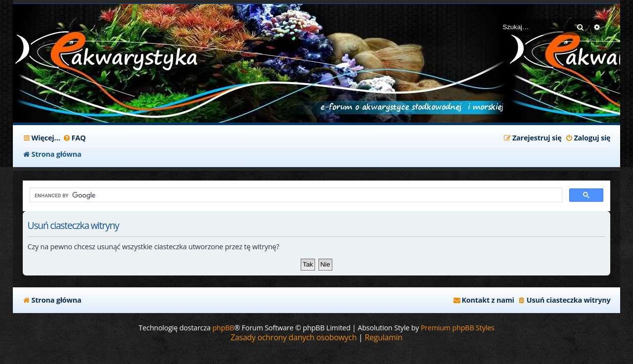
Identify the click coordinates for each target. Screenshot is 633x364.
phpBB (223, 328)
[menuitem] (74, 138)
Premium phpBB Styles (458, 328)
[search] (295, 195)
